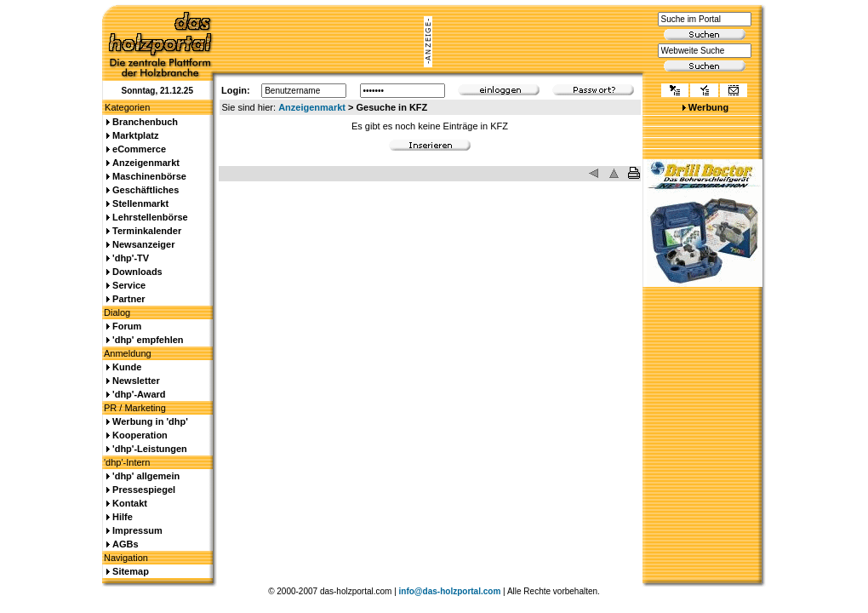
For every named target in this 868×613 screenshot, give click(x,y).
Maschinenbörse (149, 176)
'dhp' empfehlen (148, 340)
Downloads (137, 272)
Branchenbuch (145, 122)
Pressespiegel (144, 490)
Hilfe (123, 517)
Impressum (137, 530)
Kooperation (140, 435)
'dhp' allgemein (146, 476)
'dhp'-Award (139, 394)
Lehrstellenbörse (150, 217)
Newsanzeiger (143, 244)
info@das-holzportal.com (450, 591)
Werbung (708, 107)
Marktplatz (135, 135)
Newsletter (136, 381)
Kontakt (130, 503)
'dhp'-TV (131, 258)
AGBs (126, 544)
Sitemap (131, 571)
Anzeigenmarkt (312, 107)
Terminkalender (147, 231)
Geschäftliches (146, 190)
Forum (127, 326)
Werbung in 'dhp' (150, 421)
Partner (129, 299)
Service (129, 285)
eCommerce (139, 149)
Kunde (127, 367)
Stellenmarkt (140, 203)
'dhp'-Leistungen (150, 449)
